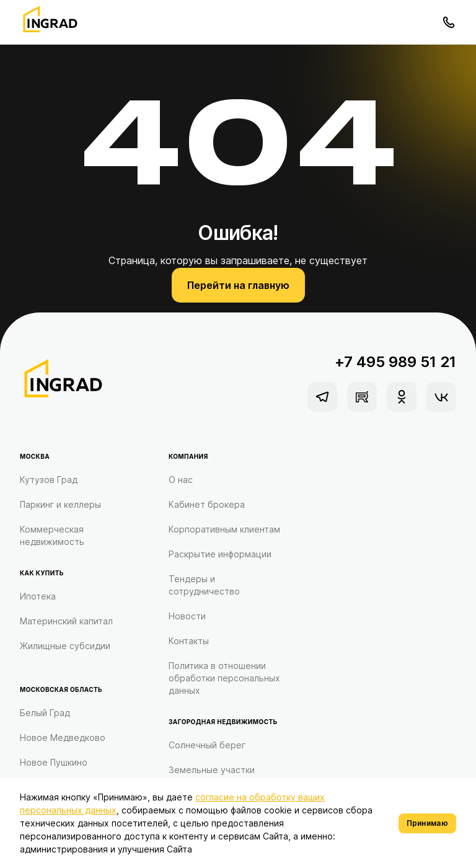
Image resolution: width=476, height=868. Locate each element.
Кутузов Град (49, 480)
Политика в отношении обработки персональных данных (224, 678)
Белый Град (45, 713)
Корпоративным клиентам (224, 529)
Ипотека (38, 596)
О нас (181, 480)
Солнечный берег (207, 745)
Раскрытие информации (220, 554)
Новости (187, 616)
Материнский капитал (66, 621)
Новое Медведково (63, 737)
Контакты (189, 641)
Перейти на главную (238, 285)
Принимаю (427, 823)
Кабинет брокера (207, 504)
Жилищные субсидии (65, 646)
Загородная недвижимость (223, 722)
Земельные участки (212, 770)
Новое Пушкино (54, 762)
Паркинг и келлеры (60, 504)
